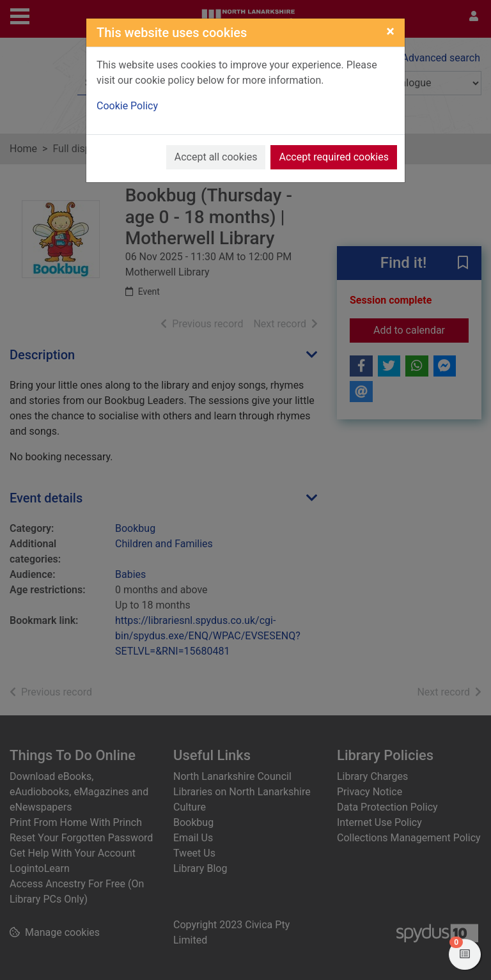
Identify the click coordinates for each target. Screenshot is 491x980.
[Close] (390, 31)
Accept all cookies (216, 157)
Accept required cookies (334, 157)
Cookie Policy (127, 106)
